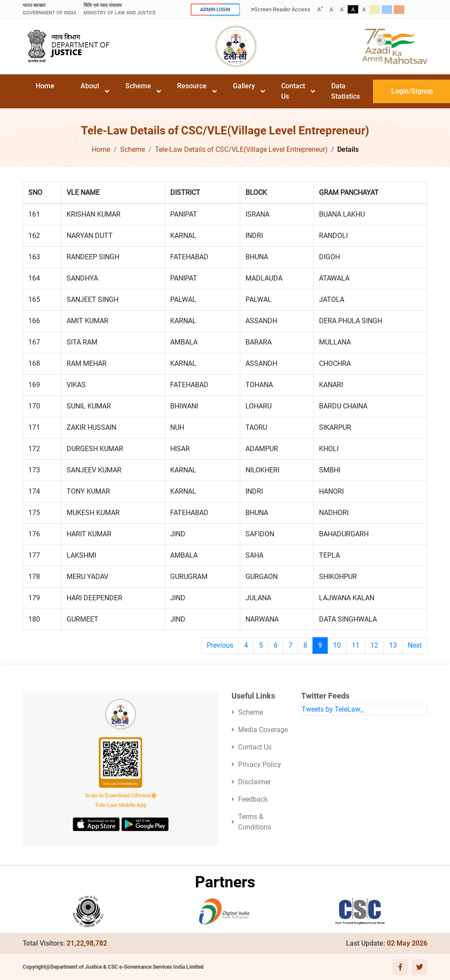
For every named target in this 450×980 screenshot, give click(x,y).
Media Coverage (263, 730)
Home (45, 86)
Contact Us (293, 91)
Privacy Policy (260, 764)
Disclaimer (254, 782)
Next (415, 645)
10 (337, 645)
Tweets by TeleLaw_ (332, 709)
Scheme (138, 86)
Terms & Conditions (255, 822)
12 (374, 645)
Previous (220, 645)
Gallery (244, 86)
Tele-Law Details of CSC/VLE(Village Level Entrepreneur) (241, 149)
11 (356, 645)
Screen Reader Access (282, 9)
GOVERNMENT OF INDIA (49, 9)
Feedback (253, 799)
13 (393, 645)
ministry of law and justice (120, 9)
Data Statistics (346, 91)
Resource (192, 86)
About (90, 86)
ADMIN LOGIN (215, 9)
